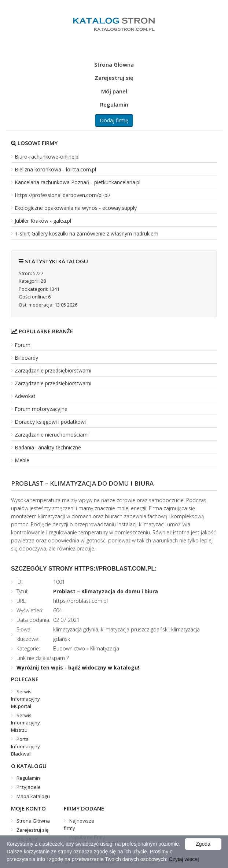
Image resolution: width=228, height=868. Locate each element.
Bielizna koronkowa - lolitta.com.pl (55, 169)
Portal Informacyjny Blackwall (25, 746)
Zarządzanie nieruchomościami (52, 435)
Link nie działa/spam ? (43, 658)
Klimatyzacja (105, 648)
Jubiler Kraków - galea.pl (43, 221)
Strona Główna (114, 64)
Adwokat (25, 396)
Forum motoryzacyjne (41, 409)
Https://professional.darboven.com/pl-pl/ (62, 195)
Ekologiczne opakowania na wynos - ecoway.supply (76, 208)
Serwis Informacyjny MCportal (25, 699)
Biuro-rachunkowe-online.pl (47, 157)
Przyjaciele (29, 787)
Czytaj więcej (184, 859)
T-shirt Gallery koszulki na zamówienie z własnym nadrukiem (87, 233)
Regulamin (114, 104)
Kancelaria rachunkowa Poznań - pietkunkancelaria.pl (78, 182)
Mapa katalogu (33, 796)
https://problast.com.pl (80, 601)
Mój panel (114, 91)
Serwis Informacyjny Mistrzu (25, 723)
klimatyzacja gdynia (76, 629)
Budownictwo (69, 648)
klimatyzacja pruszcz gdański (135, 629)
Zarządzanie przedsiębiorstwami (53, 370)
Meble (22, 460)
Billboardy (26, 358)
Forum (23, 345)
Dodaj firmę (114, 120)
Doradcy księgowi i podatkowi (50, 422)
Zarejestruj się (114, 78)
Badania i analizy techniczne (48, 447)
